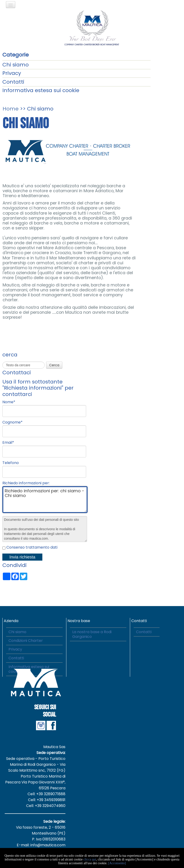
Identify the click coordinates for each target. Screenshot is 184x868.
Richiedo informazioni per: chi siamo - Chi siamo (45, 500)
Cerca (54, 365)
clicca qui (90, 859)
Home (11, 109)
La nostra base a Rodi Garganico (92, 634)
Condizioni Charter (26, 641)
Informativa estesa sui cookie (41, 90)
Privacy (12, 73)
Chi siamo (16, 65)
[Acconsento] (117, 863)
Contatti (13, 82)
